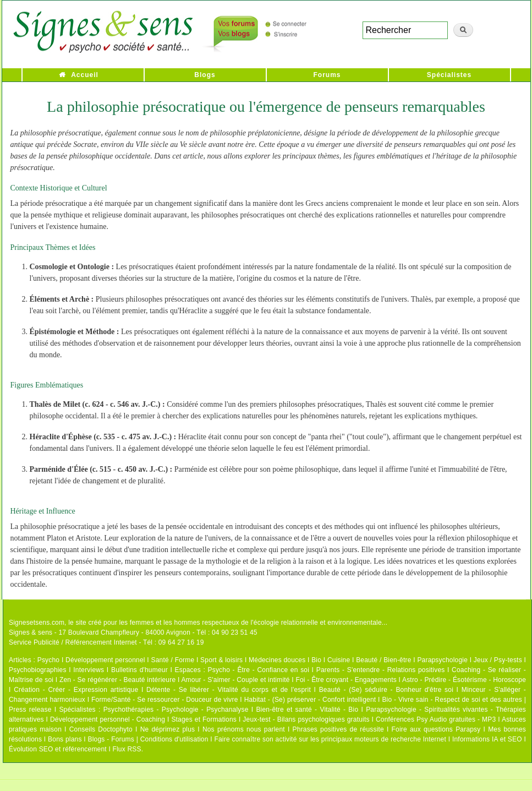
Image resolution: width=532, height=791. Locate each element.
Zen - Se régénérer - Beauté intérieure (117, 680)
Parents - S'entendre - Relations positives (381, 670)
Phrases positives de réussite (338, 729)
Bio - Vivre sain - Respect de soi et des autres (452, 700)
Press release (30, 710)
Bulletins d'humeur (139, 670)
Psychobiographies (38, 670)
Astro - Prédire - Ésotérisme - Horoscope (464, 680)
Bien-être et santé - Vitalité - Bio (307, 710)
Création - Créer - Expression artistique (76, 690)
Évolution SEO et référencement (58, 749)
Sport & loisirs (221, 660)
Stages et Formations (204, 719)
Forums (327, 75)
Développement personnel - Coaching (108, 719)
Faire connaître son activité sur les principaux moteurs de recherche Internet (330, 739)
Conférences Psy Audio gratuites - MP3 (436, 719)
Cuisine (339, 660)
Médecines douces (277, 660)
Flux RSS (127, 749)
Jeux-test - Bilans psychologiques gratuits (306, 719)
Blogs (205, 75)
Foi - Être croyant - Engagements (346, 680)
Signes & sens (31, 632)
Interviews (89, 670)
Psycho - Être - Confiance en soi (259, 670)
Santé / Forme (173, 660)
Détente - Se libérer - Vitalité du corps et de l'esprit (229, 690)
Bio (316, 660)
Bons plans (65, 739)
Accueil (85, 75)
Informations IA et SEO (487, 739)
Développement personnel (105, 660)
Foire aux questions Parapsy (436, 729)
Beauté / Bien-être (383, 660)
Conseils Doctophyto (101, 729)
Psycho (49, 660)
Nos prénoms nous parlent (244, 729)
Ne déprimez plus (168, 729)
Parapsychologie (442, 660)
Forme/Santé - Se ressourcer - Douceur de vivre (165, 700)
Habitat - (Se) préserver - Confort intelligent (310, 700)
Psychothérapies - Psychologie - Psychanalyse (176, 710)
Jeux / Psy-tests (498, 660)
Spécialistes (449, 75)
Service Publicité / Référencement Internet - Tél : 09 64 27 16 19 (106, 642)
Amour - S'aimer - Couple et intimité (235, 680)
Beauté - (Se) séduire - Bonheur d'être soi (386, 690)
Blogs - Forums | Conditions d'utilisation (148, 739)
